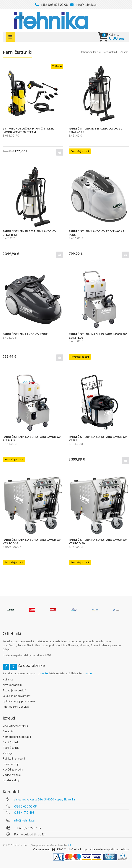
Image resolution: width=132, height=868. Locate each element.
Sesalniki (8, 731)
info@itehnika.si (87, 5)
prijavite (43, 673)
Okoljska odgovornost (17, 696)
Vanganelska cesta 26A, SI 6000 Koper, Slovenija (44, 799)
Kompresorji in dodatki (17, 737)
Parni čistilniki (11, 742)
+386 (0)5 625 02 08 (54, 5)
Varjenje (8, 753)
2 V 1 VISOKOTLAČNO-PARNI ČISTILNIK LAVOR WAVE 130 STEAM (28, 130)
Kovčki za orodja (13, 769)
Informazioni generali (16, 707)
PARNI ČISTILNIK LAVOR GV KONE (25, 334)
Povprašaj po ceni (80, 151)
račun (88, 673)
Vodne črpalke (12, 775)
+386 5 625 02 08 (25, 806)
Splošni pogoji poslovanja (19, 701)
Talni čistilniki (11, 748)
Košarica (8, 679)
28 (69, 845)
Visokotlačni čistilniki (15, 726)
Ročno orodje (11, 764)
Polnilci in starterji (14, 758)
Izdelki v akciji (11, 780)
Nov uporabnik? (12, 685)
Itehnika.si (86, 52)
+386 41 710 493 (24, 813)
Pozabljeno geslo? (14, 690)
